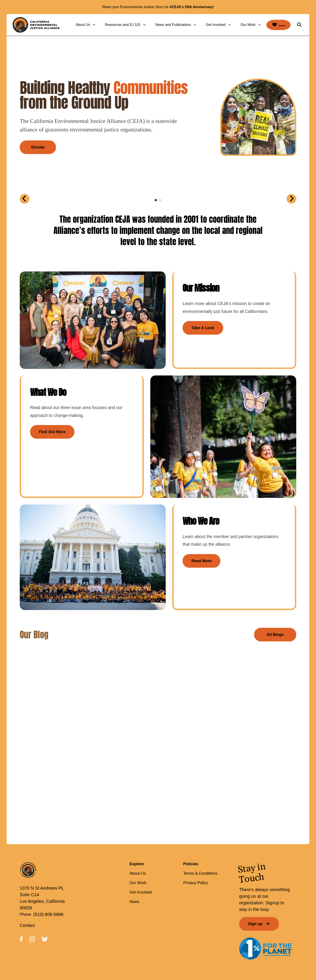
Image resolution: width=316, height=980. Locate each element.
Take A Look (192, 332)
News (134, 876)
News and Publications (163, 25)
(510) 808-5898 (48, 889)
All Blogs (275, 609)
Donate (273, 25)
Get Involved (205, 25)
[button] (299, 25)
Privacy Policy (196, 858)
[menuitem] (76, 25)
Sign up (259, 899)
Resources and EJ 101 (112, 25)
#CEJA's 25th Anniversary (191, 7)
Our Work (237, 25)
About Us (72, 25)
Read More (191, 548)
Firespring (213, 958)
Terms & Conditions (200, 848)
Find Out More (53, 429)
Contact (27, 900)
